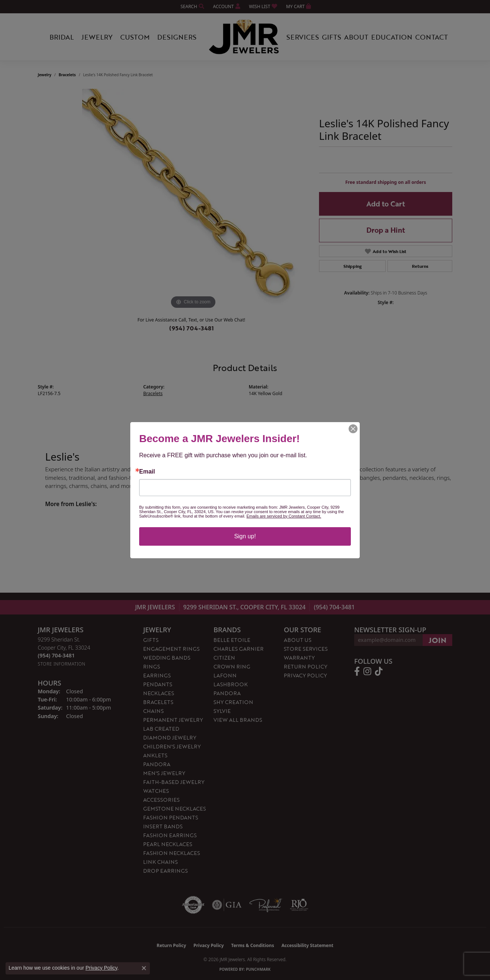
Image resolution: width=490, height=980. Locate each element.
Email (147, 472)
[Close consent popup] (144, 968)
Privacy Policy (101, 968)
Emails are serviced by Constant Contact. (284, 516)
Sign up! (245, 536)
